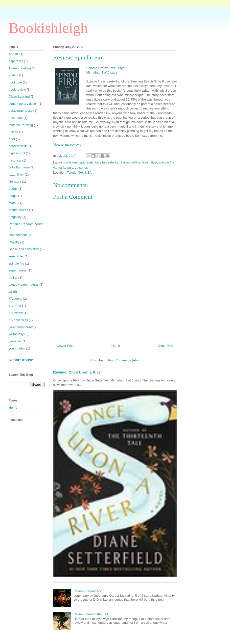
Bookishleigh (48, 28)
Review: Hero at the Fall (91, 614)
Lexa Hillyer (117, 68)
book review (17, 90)
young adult (17, 348)
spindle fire (167, 162)
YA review (16, 313)
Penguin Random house (26, 224)
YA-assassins (18, 320)
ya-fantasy (66, 168)
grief (12, 139)
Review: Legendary (87, 591)
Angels (14, 54)
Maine (13, 203)
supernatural (18, 270)
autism (13, 75)
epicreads (86, 162)
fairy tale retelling (107, 162)
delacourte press (21, 111)
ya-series (81, 168)
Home (116, 346)
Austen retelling (20, 68)
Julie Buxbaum (19, 167)
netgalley (15, 217)
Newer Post (65, 346)
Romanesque (18, 235)
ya (55, 168)
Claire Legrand (19, 96)
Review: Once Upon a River (78, 372)
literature (15, 181)
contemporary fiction (23, 104)
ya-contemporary (21, 327)
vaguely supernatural (24, 284)
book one (71, 162)
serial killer (16, 256)
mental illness (18, 210)
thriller (13, 278)
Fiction (13, 132)
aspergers (16, 61)
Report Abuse (21, 360)
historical (15, 160)
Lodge (13, 189)
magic (13, 196)
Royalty (14, 242)
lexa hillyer (149, 162)
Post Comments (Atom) (125, 360)
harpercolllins (131, 162)
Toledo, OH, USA (79, 173)
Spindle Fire (95, 68)
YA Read (15, 306)
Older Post (166, 346)
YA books (15, 299)
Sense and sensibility (24, 249)
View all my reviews (67, 145)
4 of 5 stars (109, 72)
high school (17, 153)
